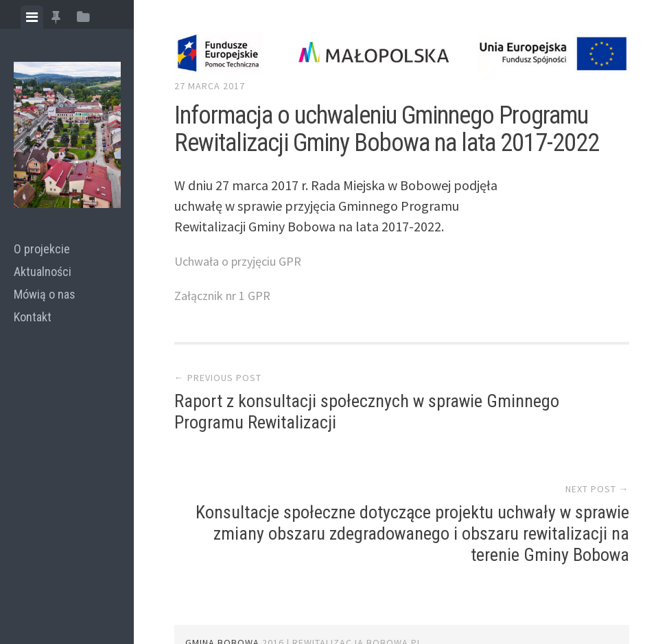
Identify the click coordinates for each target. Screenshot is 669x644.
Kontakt (33, 317)
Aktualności (43, 272)
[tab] (32, 17)
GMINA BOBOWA (222, 599)
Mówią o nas (45, 294)
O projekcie (42, 249)
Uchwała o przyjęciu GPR (245, 261)
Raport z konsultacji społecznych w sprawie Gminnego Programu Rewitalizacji (255, 436)
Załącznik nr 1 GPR (228, 295)
